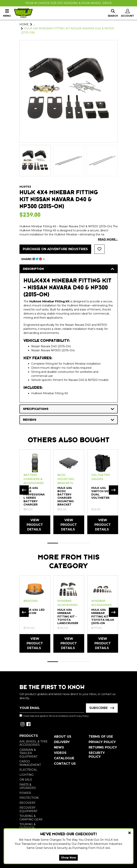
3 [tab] (74, 543)
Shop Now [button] (69, 858)
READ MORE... (108, 239)
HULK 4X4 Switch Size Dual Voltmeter (101, 493)
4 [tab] (84, 543)
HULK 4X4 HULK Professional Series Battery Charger (34, 496)
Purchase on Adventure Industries (55, 249)
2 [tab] (63, 543)
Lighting (26, 775)
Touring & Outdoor (28, 826)
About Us (63, 737)
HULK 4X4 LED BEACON (34, 611)
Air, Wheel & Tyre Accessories (34, 743)
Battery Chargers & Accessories (34, 479)
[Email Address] (52, 708)
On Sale (26, 780)
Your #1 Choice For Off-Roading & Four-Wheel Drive (68, 3)
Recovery (27, 803)
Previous (24, 490)
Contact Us (65, 764)
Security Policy (97, 755)
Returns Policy (103, 747)
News (59, 747)
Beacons (31, 601)
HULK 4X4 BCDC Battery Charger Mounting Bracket (66, 496)
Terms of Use (101, 737)
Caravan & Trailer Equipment (28, 753)
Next (113, 490)
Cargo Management (30, 763)
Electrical (28, 770)
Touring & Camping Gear (31, 818)
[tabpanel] (35, 492)
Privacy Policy (81, 716)
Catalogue (64, 758)
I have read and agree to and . (54, 716)
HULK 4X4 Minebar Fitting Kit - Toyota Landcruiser (68, 616)
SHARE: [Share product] (32, 259)
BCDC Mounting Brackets (66, 479)
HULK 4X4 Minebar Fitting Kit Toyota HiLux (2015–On (103, 616)
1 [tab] (53, 543)
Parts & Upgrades (28, 786)
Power (25, 793)
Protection (29, 798)
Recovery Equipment (28, 809)
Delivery (62, 742)
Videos (60, 753)
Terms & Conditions (59, 716)
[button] (99, 249)
